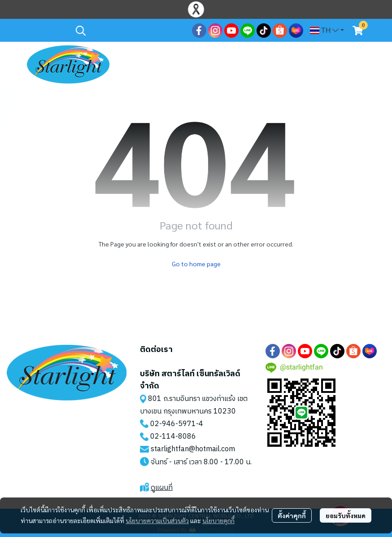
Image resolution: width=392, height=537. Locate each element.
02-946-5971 (173, 424)
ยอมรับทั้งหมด (346, 515)
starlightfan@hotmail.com (193, 449)
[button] (129, 31)
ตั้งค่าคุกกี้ (292, 515)
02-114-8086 (173, 437)
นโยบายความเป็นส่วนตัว (157, 520)
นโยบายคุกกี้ (218, 520)
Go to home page (196, 264)
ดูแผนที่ (162, 488)
